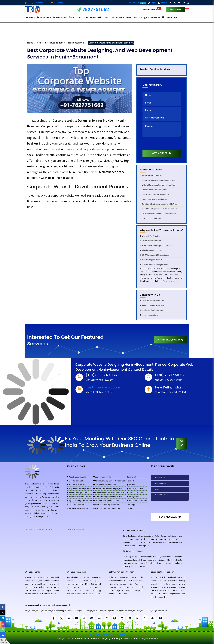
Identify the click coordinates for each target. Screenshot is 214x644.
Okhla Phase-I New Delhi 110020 (153, 301)
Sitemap (131, 485)
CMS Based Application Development (154, 195)
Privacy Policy (133, 497)
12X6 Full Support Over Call (151, 260)
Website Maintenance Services (79, 497)
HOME (30, 17)
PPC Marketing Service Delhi (78, 509)
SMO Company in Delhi (76, 505)
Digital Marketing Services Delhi (79, 501)
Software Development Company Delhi (108, 489)
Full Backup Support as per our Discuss (155, 246)
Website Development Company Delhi (108, 497)
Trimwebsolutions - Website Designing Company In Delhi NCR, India (106, 638)
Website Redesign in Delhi (77, 493)
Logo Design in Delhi (75, 481)
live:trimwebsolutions (149, 315)
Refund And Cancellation (137, 501)
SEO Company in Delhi (102, 477)
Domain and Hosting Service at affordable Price (158, 204)
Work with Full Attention (150, 236)
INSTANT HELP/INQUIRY (170, 340)
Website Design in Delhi (76, 477)
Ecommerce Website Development (153, 190)
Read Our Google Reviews (169, 281)
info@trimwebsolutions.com (151, 310)
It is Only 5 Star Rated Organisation (154, 265)
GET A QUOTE (162, 153)
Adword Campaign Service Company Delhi (109, 481)
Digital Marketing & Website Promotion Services (158, 209)
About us (44, 17)
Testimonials (132, 477)
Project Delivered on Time (150, 241)
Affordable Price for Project (151, 250)
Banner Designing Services (151, 175)
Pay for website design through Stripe (107, 634)
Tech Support (132, 505)
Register (162, 3)
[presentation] (163, 144)
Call (182, 443)
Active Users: (137, 3)
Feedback (131, 481)
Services (60, 17)
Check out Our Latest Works (151, 218)
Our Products (152, 10)
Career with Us (121, 17)
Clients (104, 17)
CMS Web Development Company (106, 501)
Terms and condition (135, 493)
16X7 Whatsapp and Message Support (155, 255)
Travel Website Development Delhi (107, 509)
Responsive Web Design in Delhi (80, 489)
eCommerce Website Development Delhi (109, 493)
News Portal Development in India (106, 505)
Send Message (170, 517)
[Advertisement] (107, 33)
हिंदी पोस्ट (130, 509)
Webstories (152, 18)
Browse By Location (135, 489)
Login (152, 3)
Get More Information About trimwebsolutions (158, 214)
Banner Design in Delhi (76, 485)
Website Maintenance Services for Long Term (157, 185)
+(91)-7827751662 (35, 3)
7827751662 (176, 10)
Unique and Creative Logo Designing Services (157, 180)
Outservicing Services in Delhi (105, 485)
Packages (90, 17)
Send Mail (57, 3)
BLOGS (137, 17)
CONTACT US (170, 17)
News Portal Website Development (153, 199)
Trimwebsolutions (76, 530)
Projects (75, 17)
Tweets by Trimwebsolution (38, 530)
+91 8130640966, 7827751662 (152, 305)
